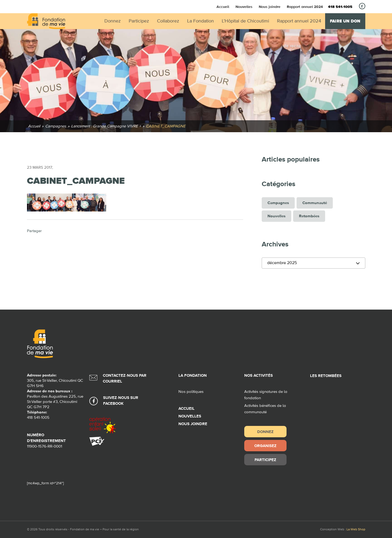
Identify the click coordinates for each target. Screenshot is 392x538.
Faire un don (345, 21)
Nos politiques (191, 392)
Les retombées (326, 376)
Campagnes (278, 203)
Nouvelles (244, 7)
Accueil (223, 7)
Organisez (265, 446)
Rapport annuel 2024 (305, 7)
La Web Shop (356, 530)
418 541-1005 (340, 7)
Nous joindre (270, 7)
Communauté (315, 203)
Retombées (309, 216)
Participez (265, 460)
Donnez (265, 432)
